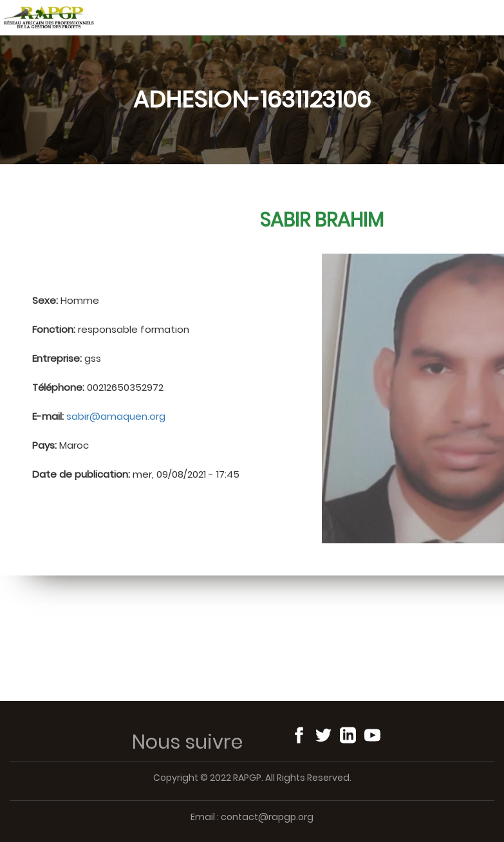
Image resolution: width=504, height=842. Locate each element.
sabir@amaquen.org (116, 416)
